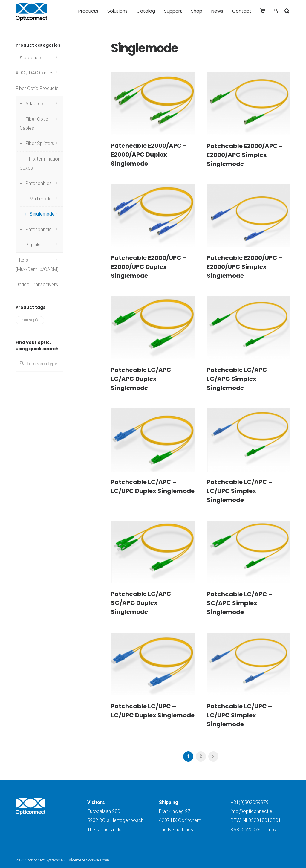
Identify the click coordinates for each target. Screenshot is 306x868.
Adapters (35, 104)
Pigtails (33, 245)
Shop (197, 11)
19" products (29, 58)
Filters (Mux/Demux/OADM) (37, 264)
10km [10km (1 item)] (30, 320)
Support (173, 11)
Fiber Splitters (40, 143)
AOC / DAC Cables (35, 73)
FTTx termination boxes (40, 163)
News (217, 11)
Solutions (117, 11)
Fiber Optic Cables (34, 124)
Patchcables (39, 183)
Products (88, 11)
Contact (242, 11)
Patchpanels (38, 229)
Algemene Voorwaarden (89, 860)
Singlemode (42, 214)
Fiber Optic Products (37, 88)
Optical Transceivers (37, 284)
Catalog (146, 11)
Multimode (41, 199)
